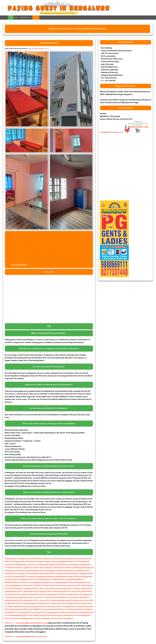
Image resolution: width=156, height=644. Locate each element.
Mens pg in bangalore (57, 561)
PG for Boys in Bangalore (78, 573)
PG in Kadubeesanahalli (83, 606)
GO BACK (36, 17)
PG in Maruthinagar (74, 582)
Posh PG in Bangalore (64, 618)
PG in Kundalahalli (56, 582)
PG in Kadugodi (20, 612)
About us (9, 623)
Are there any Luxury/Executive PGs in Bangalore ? (49, 408)
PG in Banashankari (13, 606)
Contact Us (10, 636)
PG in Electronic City (28, 585)
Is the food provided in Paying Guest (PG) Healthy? (49, 534)
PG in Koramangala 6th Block (32, 603)
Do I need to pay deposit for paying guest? (49, 367)
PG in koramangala (38, 579)
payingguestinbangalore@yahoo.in (32, 636)
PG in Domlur (11, 594)
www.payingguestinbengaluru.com (38, 49)
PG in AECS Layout (64, 612)
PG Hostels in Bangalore (35, 576)
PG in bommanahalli (57, 591)
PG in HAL (44, 597)
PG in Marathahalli (70, 579)
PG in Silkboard (26, 588)
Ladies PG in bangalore (78, 561)
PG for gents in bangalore (34, 561)
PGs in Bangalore (23, 618)
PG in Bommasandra (15, 609)
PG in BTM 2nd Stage (64, 594)
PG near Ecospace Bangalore (60, 615)
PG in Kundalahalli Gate (36, 582)
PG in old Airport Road (74, 597)
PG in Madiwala (54, 579)
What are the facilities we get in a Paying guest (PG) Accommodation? (49, 424)
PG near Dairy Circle (80, 600)
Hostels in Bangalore (57, 576)
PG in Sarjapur (41, 591)
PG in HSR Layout (42, 588)
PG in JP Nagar (64, 606)
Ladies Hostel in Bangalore (79, 576)
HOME (11, 17)
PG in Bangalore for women (72, 558)
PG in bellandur (26, 600)
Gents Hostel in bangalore (16, 579)
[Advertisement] (115, 170)
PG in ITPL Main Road (71, 609)
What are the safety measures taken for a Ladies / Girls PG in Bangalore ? (49, 518)
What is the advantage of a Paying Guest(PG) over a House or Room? (49, 466)
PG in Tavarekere (85, 585)
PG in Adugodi (48, 612)
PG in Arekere (34, 612)
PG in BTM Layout (26, 594)
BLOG (16, 17)
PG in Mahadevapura (83, 612)
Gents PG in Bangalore (15, 564)
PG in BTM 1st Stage (44, 594)
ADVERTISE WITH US (26, 17)
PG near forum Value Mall (79, 591)
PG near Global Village (36, 615)
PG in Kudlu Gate (54, 603)
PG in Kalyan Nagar (78, 588)
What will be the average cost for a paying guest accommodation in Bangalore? (49, 349)
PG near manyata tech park (64, 585)
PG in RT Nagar (82, 594)
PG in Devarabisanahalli (49, 609)
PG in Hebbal (44, 585)
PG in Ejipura (69, 603)
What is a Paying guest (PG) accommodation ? (49, 333)
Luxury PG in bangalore (36, 564)
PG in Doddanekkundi (14, 615)
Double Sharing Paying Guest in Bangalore (37, 570)
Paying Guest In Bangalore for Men (20, 558)
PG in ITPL (20, 582)
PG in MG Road (11, 588)
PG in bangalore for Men (48, 558)
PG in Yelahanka (26, 591)
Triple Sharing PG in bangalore (71, 570)
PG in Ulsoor (40, 600)
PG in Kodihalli (56, 597)
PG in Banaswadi (84, 603)
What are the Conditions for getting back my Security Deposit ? (49, 385)
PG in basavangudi (32, 606)
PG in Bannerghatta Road (59, 600)
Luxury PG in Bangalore (42, 618)
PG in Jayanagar (49, 606)
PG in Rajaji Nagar (60, 588)
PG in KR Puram (31, 597)
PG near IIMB (31, 609)
